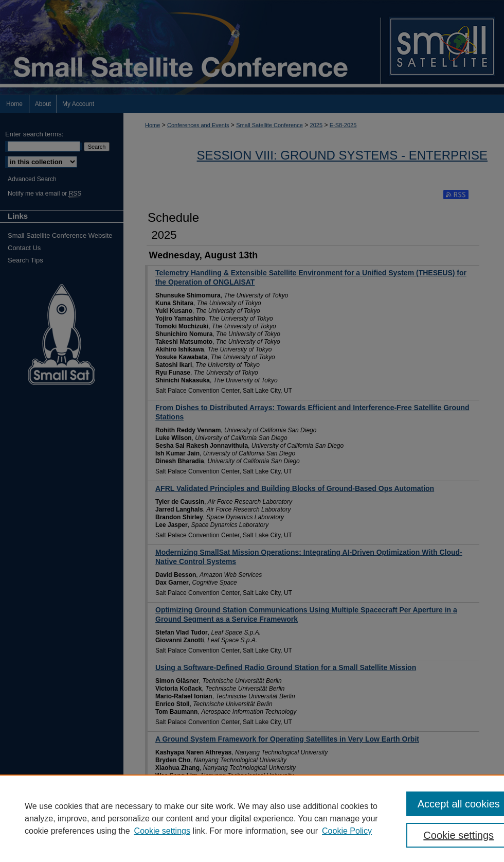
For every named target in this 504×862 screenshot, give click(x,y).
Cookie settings (162, 831)
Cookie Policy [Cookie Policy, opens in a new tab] (347, 831)
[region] (252, 818)
